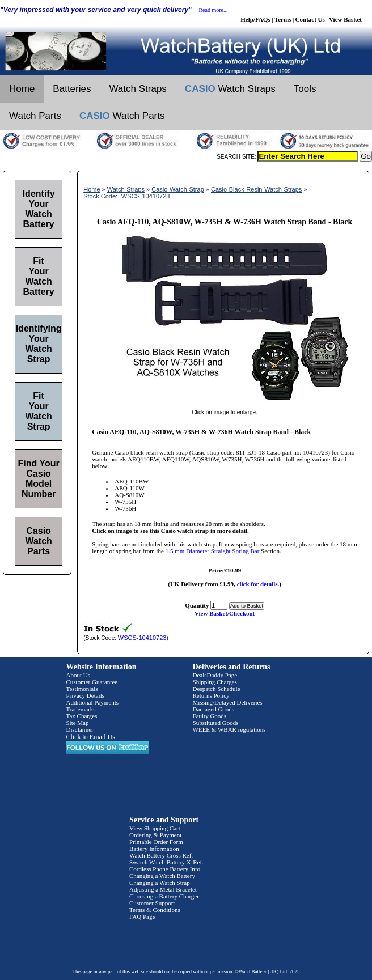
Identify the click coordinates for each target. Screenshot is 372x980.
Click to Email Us (90, 737)
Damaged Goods (214, 709)
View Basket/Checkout (225, 613)
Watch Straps (138, 89)
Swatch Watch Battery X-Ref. (166, 862)
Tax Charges (81, 716)
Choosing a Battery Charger (164, 896)
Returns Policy (211, 695)
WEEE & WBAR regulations (229, 729)
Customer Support (152, 903)
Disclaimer (79, 729)
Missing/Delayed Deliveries (228, 702)
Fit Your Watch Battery (39, 276)
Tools (305, 89)
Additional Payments (92, 702)
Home (22, 89)
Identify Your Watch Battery (39, 209)
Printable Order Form (156, 842)
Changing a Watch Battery (162, 876)
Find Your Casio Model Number (39, 479)
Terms (283, 19)
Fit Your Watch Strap (38, 411)
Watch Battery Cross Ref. (161, 855)
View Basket (345, 19)
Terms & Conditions (155, 910)
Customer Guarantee (92, 682)
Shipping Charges (215, 682)
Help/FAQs (255, 19)
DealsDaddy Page (215, 675)
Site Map (77, 723)
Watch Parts (35, 116)
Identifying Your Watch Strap (39, 344)
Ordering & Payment (155, 835)
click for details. (258, 584)
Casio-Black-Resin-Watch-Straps (256, 189)
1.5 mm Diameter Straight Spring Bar (213, 551)
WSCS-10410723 (142, 638)
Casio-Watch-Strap (178, 189)
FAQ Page (142, 917)
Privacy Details (85, 695)
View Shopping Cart (155, 828)
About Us (78, 675)
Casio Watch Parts (38, 541)
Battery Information (154, 849)
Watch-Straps (126, 189)
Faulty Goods (210, 716)
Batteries (72, 89)
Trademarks (81, 709)
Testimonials (82, 689)
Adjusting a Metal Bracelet (163, 889)
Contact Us (310, 19)
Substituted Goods (216, 723)
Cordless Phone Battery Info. (166, 869)
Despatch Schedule (217, 689)
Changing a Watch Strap (160, 883)
